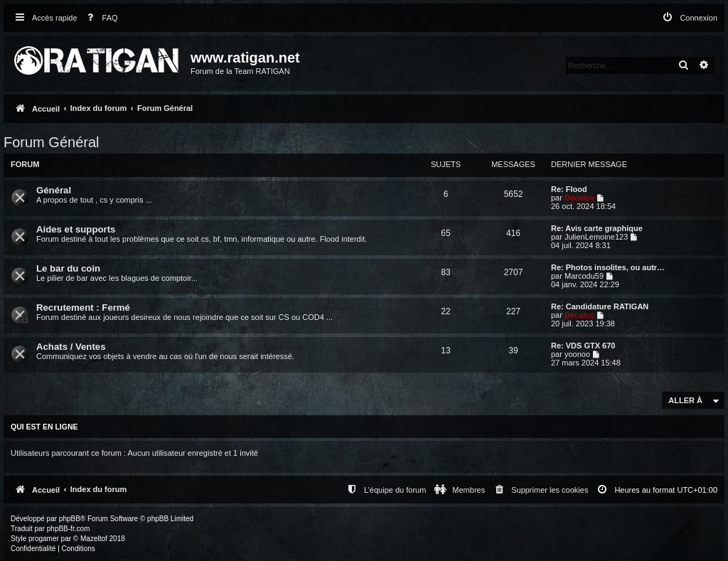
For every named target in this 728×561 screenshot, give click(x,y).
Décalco (579, 198)
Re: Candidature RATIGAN (600, 306)
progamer (44, 539)
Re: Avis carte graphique (597, 228)
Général (54, 190)
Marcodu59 (584, 276)
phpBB (70, 519)
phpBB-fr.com (69, 529)
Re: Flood (569, 189)
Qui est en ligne (44, 427)
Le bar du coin (68, 268)
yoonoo (577, 354)
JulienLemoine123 (596, 237)
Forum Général (52, 142)
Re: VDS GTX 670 (583, 346)
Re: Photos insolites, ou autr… (608, 267)
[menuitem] (100, 18)
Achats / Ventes (71, 347)
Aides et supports (76, 229)
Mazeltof (94, 539)
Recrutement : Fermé (83, 308)
